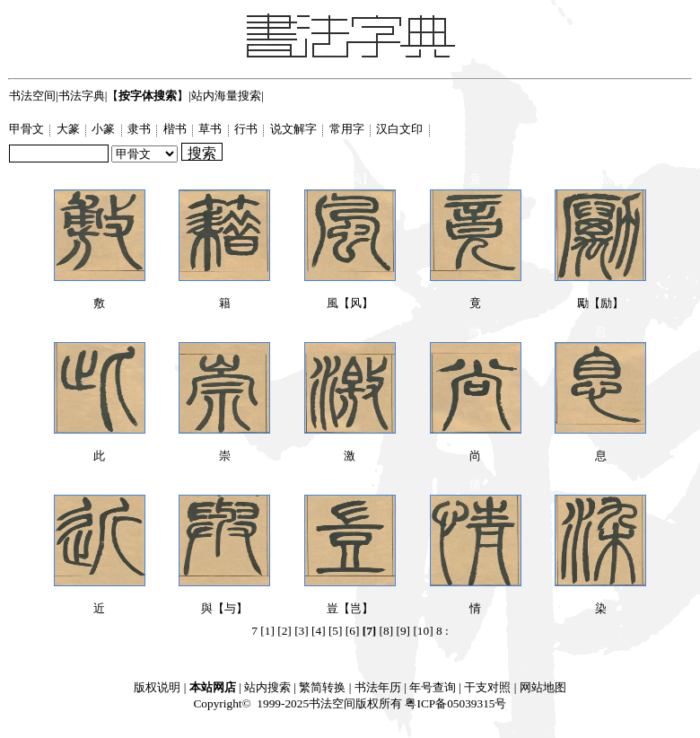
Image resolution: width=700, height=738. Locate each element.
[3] (302, 631)
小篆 (105, 129)
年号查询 (433, 687)
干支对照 (487, 687)
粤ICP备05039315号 (455, 703)
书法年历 (378, 687)
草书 (211, 129)
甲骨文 (28, 129)
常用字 (348, 129)
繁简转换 (322, 687)
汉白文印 (401, 129)
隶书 (140, 129)
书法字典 (82, 96)
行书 (247, 129)
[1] (267, 631)
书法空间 (32, 96)
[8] (387, 631)
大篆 (70, 129)
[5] (336, 631)
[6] (353, 631)
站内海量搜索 (226, 96)
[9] (403, 631)
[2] (284, 631)
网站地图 (543, 687)
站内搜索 (267, 687)
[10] (423, 631)
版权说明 (157, 687)
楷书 (176, 129)
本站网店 (213, 687)
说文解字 (295, 129)
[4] (319, 631)
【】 (148, 96)
